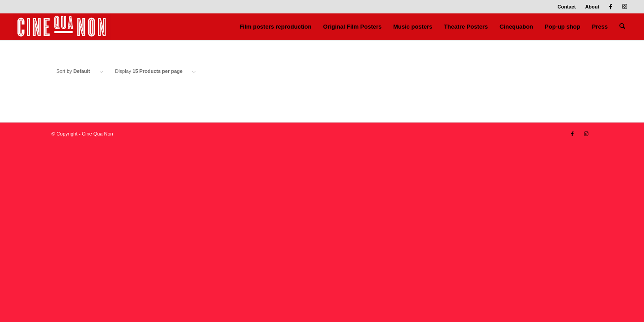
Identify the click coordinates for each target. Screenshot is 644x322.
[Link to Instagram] (624, 7)
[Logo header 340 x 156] (62, 27)
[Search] (622, 27)
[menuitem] (567, 7)
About (592, 7)
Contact (566, 7)
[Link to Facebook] (611, 7)
